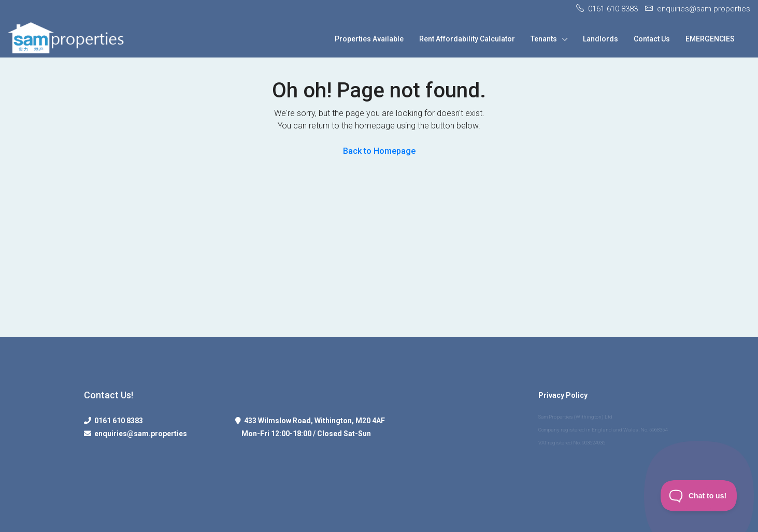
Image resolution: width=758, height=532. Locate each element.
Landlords (600, 39)
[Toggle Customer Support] (699, 496)
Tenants (544, 39)
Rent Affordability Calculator (467, 39)
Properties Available (369, 39)
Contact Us (652, 39)
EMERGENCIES (710, 39)
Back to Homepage (379, 151)
